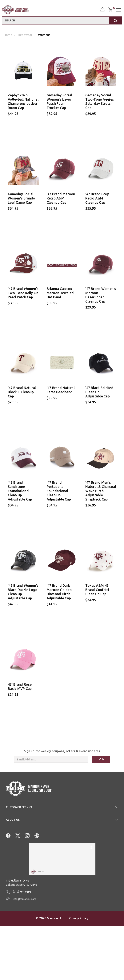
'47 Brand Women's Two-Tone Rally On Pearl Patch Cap (23, 295)
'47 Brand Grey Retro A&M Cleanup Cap (97, 199)
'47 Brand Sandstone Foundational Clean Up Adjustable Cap (20, 494)
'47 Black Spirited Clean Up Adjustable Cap (99, 395)
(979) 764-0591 (19, 946)
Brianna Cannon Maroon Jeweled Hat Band (60, 295)
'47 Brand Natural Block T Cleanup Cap (22, 395)
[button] (62, 815)
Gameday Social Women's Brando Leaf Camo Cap (22, 199)
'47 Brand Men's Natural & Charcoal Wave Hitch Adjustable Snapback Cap (101, 494)
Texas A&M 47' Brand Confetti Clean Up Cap (97, 594)
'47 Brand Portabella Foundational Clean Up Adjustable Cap (59, 494)
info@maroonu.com (21, 954)
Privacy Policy (78, 973)
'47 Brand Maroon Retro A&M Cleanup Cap (61, 199)
